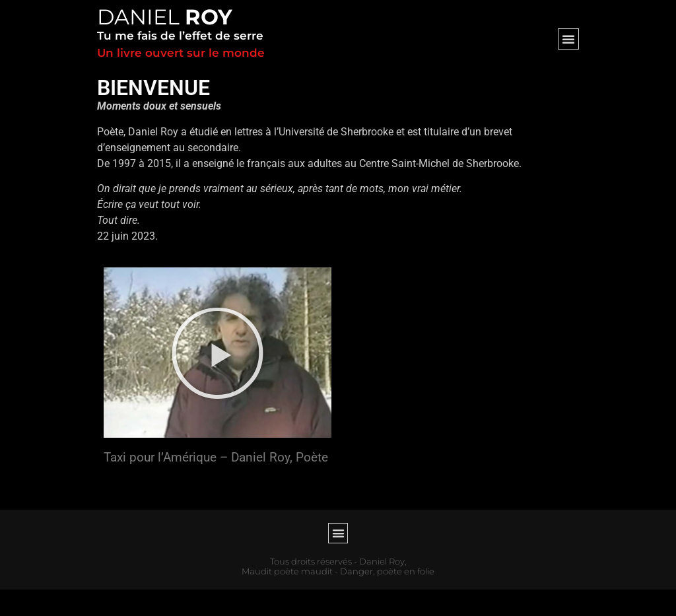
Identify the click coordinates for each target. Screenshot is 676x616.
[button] (568, 39)
